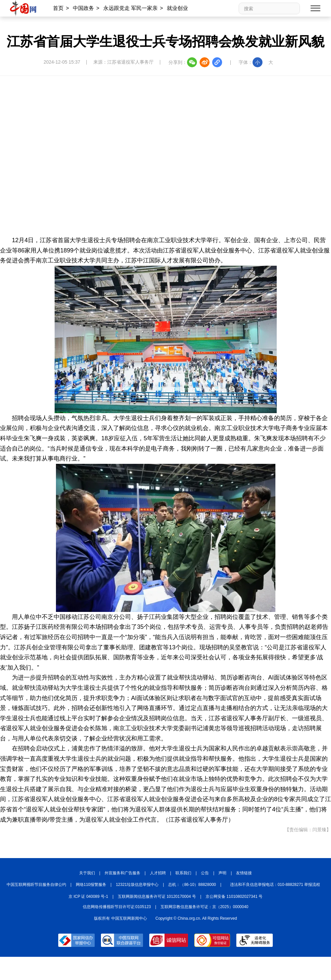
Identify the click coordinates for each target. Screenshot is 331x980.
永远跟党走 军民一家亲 (130, 8)
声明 (222, 873)
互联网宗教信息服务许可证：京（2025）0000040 (204, 907)
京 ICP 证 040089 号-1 (88, 897)
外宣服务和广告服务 (122, 873)
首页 (58, 8)
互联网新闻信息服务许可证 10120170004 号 (157, 897)
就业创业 (177, 8)
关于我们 (87, 873)
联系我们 (183, 873)
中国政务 (83, 8)
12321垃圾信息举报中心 (137, 885)
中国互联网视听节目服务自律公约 (36, 885)
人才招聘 (158, 873)
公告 (205, 873)
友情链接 (244, 873)
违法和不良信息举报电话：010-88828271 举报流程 (275, 885)
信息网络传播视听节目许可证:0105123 (117, 907)
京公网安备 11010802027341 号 (234, 897)
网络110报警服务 (91, 885)
